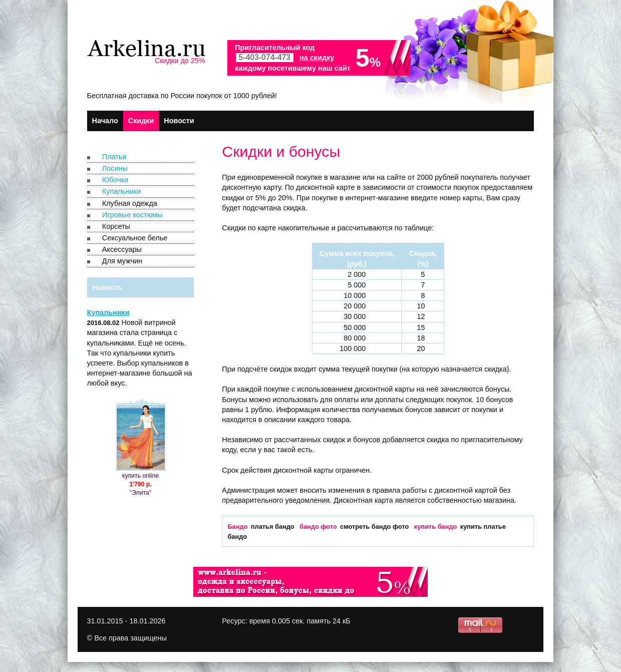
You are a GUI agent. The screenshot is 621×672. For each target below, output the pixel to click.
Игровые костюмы (132, 215)
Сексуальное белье (135, 238)
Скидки (141, 121)
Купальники (122, 191)
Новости (179, 121)
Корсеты (116, 226)
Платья (114, 157)
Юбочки (115, 180)
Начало (105, 121)
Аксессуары (122, 249)
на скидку (317, 58)
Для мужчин (122, 261)
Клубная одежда (130, 203)
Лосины (115, 168)
